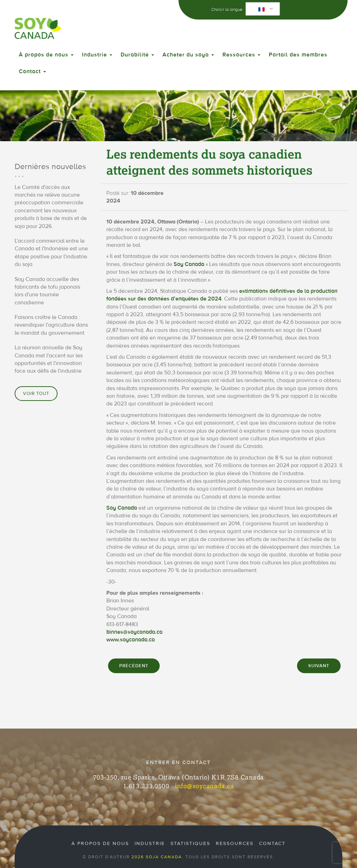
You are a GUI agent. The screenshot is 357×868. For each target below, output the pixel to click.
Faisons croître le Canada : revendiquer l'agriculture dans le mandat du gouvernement (51, 325)
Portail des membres (298, 55)
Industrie (97, 55)
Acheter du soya (188, 55)
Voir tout (36, 394)
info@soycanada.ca (204, 786)
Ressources (241, 55)
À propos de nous (46, 55)
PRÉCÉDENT (134, 666)
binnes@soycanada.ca (134, 632)
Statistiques (190, 844)
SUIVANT (319, 666)
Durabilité (137, 55)
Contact (32, 71)
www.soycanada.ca (131, 640)
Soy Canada (189, 264)
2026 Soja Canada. (158, 857)
